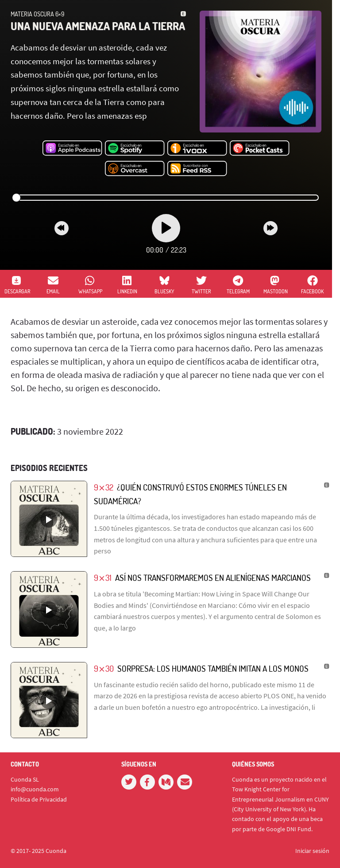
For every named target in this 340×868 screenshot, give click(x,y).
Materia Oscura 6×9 (37, 14)
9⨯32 (104, 487)
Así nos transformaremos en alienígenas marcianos (213, 578)
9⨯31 (103, 578)
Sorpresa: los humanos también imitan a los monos (213, 668)
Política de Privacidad (39, 799)
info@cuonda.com (35, 789)
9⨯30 (104, 668)
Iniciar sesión (312, 851)
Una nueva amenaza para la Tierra (98, 26)
